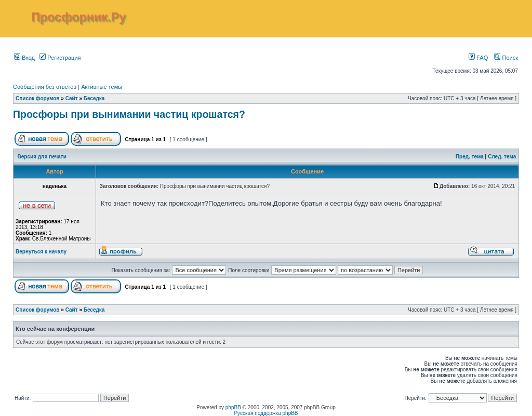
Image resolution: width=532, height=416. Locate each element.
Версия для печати (42, 157)
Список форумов (38, 98)
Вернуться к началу (41, 252)
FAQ (478, 58)
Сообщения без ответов (45, 87)
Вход (24, 58)
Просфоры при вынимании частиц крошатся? (129, 114)
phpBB (233, 407)
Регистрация (60, 58)
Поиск (506, 58)
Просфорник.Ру (78, 17)
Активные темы (102, 87)
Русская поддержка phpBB (266, 413)
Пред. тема (470, 157)
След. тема (502, 157)
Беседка (94, 98)
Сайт (72, 98)
